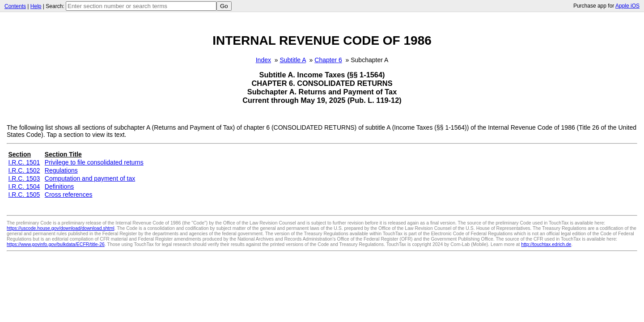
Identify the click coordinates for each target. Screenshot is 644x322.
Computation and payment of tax (90, 178)
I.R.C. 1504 (24, 186)
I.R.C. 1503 (24, 178)
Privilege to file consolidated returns (94, 162)
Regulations (61, 170)
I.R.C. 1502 (24, 170)
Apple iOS (627, 6)
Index (263, 60)
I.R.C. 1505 (24, 195)
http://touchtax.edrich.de (546, 244)
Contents (15, 6)
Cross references (69, 195)
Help (36, 6)
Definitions (59, 186)
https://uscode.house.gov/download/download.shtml (61, 228)
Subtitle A (292, 60)
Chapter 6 (328, 60)
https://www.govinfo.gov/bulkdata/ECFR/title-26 (56, 244)
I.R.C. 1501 (24, 162)
